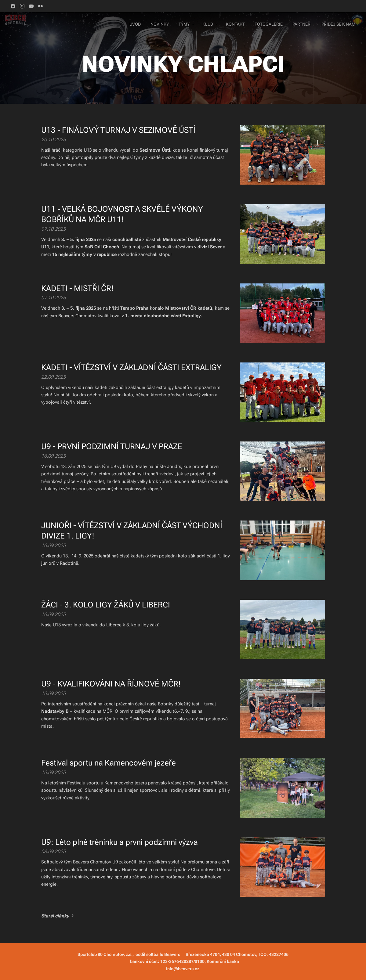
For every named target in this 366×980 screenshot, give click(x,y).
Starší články (55, 916)
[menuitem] (283, 25)
